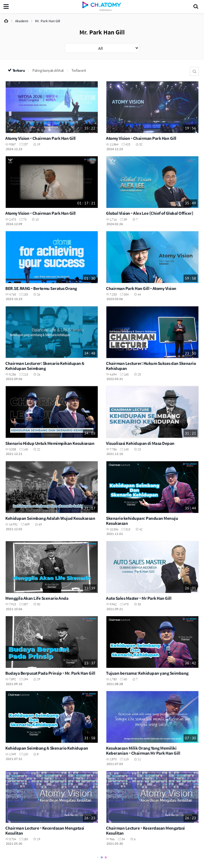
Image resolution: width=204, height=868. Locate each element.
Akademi (22, 21)
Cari (194, 71)
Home (6, 21)
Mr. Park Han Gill (48, 21)
